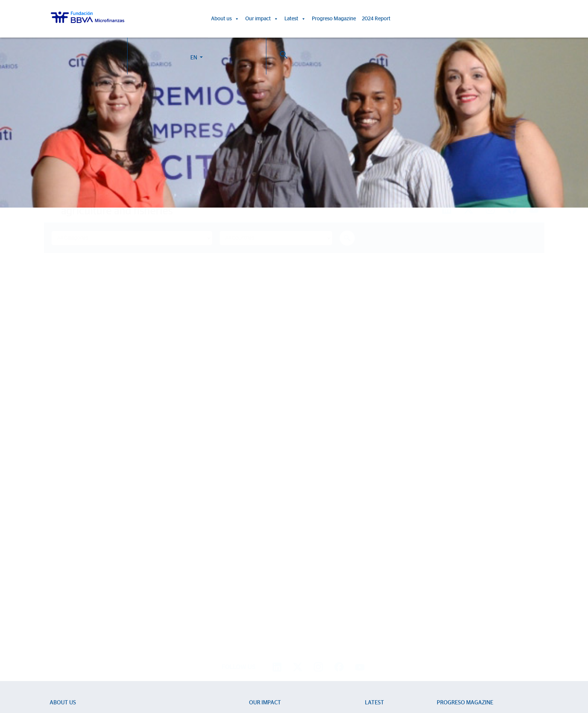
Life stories (262, 581)
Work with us (92, 670)
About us (225, 19)
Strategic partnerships (75, 614)
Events (372, 592)
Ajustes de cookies (24, 692)
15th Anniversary (268, 603)
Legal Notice (317, 678)
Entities (58, 603)
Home (64, 196)
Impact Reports (267, 592)
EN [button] (490, 20)
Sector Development (74, 592)
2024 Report (376, 19)
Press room (378, 603)
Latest (295, 19)
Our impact (262, 19)
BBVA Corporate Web (384, 678)
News (371, 581)
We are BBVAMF (69, 581)
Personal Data (347, 678)
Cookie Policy (287, 678)
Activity (58, 625)
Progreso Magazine (334, 19)
